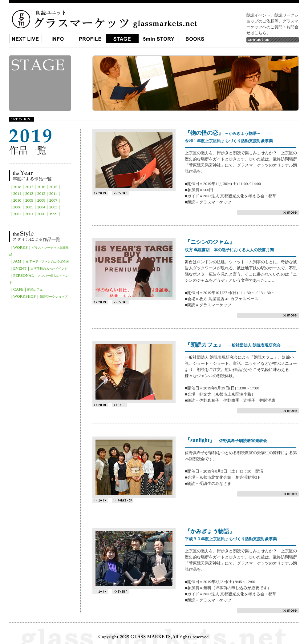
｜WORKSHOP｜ (38, 296)
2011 (53, 193)
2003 (53, 207)
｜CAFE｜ (26, 289)
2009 (29, 200)
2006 (17, 207)
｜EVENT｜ (38, 268)
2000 (41, 214)
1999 (53, 214)
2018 (17, 187)
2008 (41, 200)
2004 (41, 207)
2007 (53, 200)
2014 (17, 193)
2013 (29, 193)
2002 (17, 214)
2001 (29, 214)
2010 (17, 200)
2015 (53, 187)
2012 (41, 193)
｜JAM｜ (39, 261)
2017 (29, 187)
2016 (41, 187)
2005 (29, 207)
